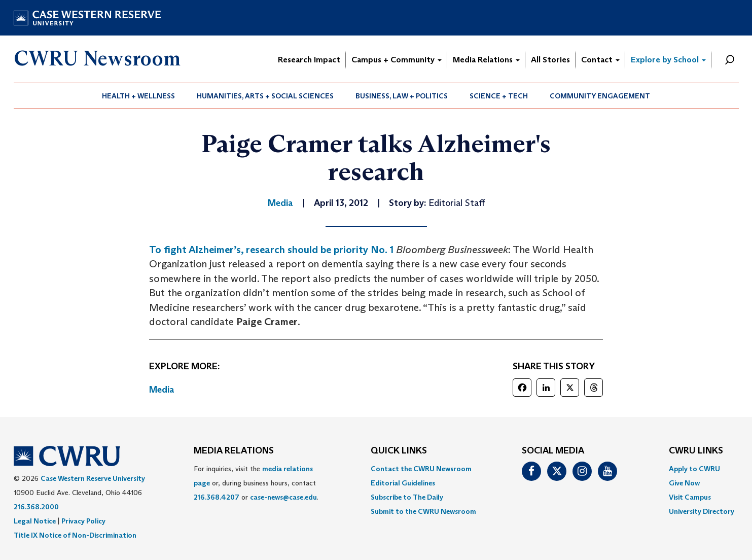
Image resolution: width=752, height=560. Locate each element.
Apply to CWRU (694, 469)
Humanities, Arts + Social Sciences (265, 96)
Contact (600, 60)
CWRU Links (696, 451)
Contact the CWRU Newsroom (421, 469)
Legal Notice (35, 521)
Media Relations (486, 60)
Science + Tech (499, 96)
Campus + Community (397, 60)
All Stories (550, 60)
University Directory (702, 511)
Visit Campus (690, 497)
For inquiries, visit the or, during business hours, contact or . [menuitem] (256, 483)
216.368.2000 (36, 507)
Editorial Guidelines (403, 483)
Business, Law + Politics (402, 96)
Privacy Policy (83, 521)
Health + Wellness (138, 96)
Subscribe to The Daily (407, 497)
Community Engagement (600, 96)
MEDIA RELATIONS (234, 451)
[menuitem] (139, 96)
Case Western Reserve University (93, 478)
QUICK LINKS (399, 451)
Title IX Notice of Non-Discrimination (75, 535)
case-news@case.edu (283, 497)
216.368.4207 (217, 497)
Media (162, 390)
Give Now (684, 483)
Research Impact (309, 60)
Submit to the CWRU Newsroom (423, 511)
